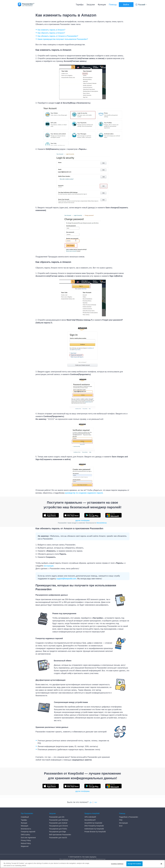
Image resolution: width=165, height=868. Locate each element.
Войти (126, 5)
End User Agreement (28, 838)
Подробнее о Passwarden (129, 817)
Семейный (25, 817)
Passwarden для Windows (59, 820)
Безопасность (26, 829)
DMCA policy (25, 835)
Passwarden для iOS (57, 817)
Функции (102, 5)
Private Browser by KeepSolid (95, 832)
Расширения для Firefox (58, 829)
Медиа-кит (25, 846)
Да (91, 802)
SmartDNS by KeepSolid (93, 823)
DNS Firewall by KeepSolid (94, 826)
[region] (82, 864)
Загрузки (91, 5)
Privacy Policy (26, 840)
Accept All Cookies (135, 864)
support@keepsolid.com (66, 579)
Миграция (25, 826)
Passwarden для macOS (58, 838)
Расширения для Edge (58, 832)
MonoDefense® (90, 820)
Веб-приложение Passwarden (60, 835)
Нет (96, 802)
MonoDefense (102, 523)
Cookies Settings (117, 864)
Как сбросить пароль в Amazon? (51, 33)
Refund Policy (26, 843)
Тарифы (80, 5)
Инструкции (123, 823)
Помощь (113, 5)
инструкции (49, 566)
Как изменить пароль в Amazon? (51, 30)
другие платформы (82, 520)
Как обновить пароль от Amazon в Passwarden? (58, 36)
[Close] (161, 864)
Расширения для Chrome (58, 826)
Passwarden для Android (58, 823)
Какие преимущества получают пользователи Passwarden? (63, 39)
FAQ (121, 820)
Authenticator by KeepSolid (94, 829)
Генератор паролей (28, 832)
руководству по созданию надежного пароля (84, 493)
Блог (121, 826)
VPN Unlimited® (90, 817)
